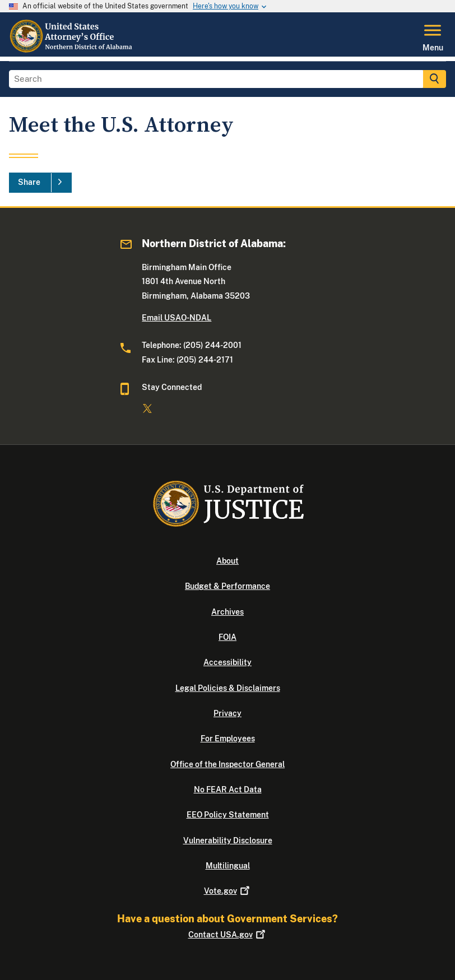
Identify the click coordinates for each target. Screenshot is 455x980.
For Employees (228, 739)
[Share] (40, 183)
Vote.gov (228, 891)
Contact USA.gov (228, 935)
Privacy (227, 713)
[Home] (71, 50)
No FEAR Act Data (228, 789)
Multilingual (228, 866)
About (227, 561)
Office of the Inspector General (227, 764)
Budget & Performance (227, 586)
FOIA (227, 637)
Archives (227, 612)
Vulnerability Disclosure (228, 840)
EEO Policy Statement (228, 815)
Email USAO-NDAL (177, 318)
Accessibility (227, 662)
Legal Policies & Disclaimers (228, 688)
